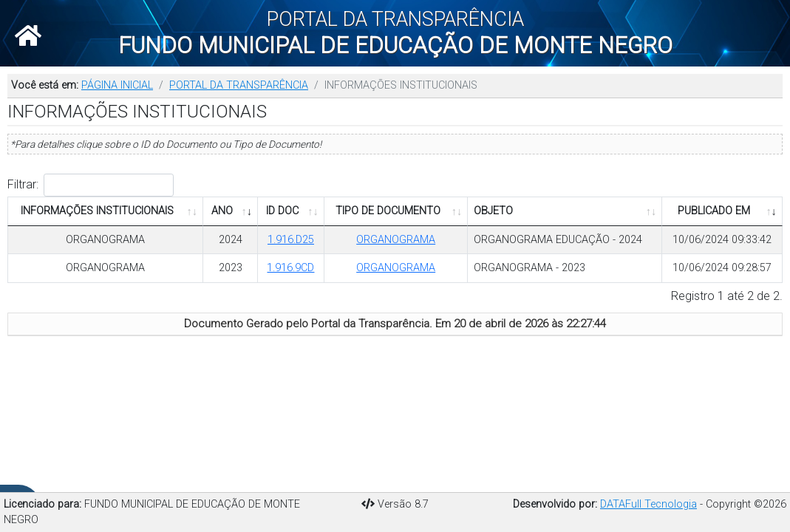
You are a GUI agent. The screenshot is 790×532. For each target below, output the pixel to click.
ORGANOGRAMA (105, 240)
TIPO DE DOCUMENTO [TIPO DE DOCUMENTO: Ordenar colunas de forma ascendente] (388, 211)
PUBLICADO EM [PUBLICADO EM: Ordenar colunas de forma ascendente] (714, 211)
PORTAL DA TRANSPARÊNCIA (239, 85)
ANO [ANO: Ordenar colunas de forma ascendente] (222, 211)
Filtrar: (91, 185)
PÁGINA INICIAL (117, 85)
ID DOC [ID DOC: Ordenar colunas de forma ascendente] (282, 211)
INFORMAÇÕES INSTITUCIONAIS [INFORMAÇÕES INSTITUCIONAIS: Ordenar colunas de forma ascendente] (97, 211)
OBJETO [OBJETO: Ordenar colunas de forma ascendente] (493, 211)
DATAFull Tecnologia (648, 504)
